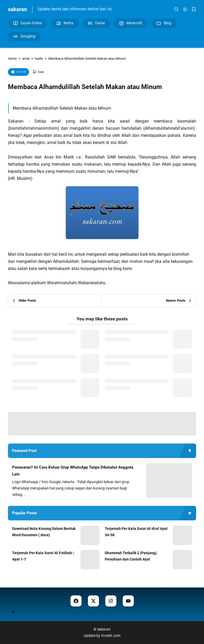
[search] (176, 9)
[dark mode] (185, 9)
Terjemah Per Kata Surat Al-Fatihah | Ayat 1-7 (43, 556)
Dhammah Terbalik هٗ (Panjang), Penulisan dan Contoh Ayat (131, 556)
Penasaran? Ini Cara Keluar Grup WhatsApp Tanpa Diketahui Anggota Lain (73, 471)
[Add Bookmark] (38, 72)
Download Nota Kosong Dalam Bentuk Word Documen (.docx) (44, 532)
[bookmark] (194, 9)
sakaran (17, 9)
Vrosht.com (111, 636)
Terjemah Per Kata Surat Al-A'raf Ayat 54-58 (136, 532)
